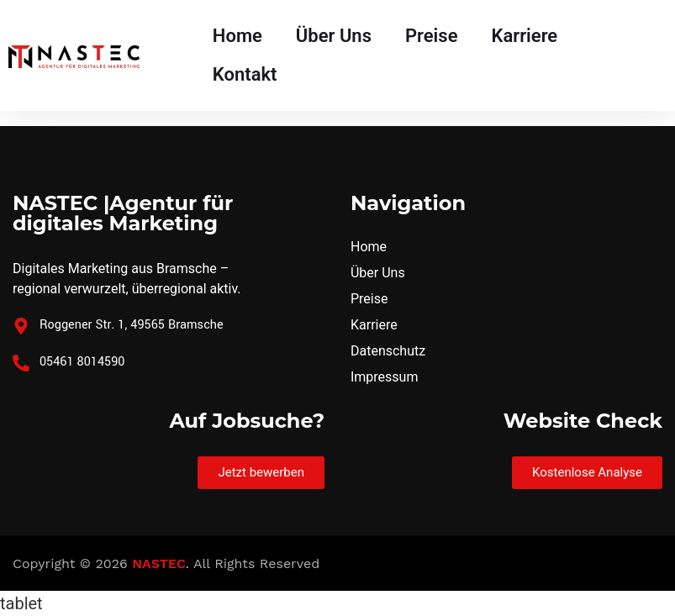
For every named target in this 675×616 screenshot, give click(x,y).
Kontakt (245, 74)
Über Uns (334, 36)
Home (237, 36)
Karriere (524, 36)
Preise (432, 36)
